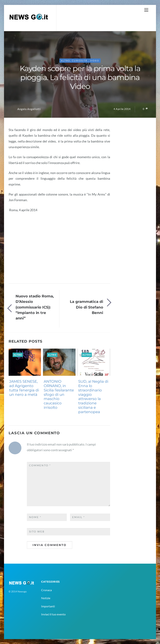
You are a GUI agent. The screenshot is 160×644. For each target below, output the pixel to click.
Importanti (48, 606)
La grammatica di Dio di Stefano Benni (86, 307)
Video (95, 61)
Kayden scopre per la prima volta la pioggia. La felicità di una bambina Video (80, 77)
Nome (35, 517)
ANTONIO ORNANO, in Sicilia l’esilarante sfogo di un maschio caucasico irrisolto (59, 394)
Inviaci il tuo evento (53, 614)
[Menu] (146, 10)
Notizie (46, 598)
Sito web (37, 532)
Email (79, 517)
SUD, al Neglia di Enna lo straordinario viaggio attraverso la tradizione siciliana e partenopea (93, 397)
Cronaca (46, 590)
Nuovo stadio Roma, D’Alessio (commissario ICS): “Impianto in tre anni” (35, 307)
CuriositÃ (80, 61)
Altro (65, 61)
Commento (40, 465)
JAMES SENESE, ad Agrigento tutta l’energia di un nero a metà (24, 388)
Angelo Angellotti (29, 109)
